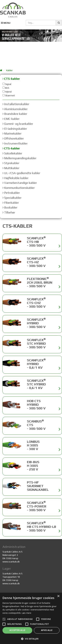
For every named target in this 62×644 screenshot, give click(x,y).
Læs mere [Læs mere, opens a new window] (27, 613)
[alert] (31, 618)
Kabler (10, 70)
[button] (31, 639)
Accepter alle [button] (17, 630)
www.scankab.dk (11, 562)
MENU (6, 23)
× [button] (58, 596)
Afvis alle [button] (47, 630)
